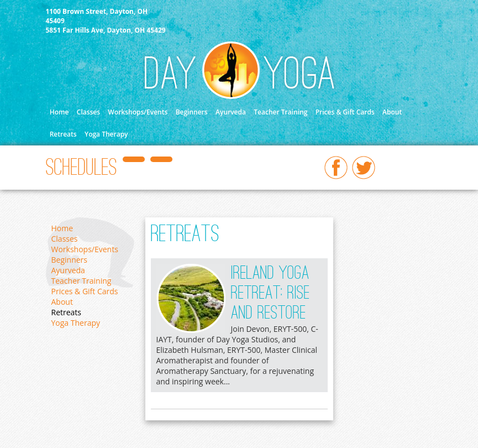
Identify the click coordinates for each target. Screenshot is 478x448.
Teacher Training (280, 112)
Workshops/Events (138, 112)
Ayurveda (231, 112)
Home (59, 112)
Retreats (63, 134)
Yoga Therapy (106, 134)
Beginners (192, 112)
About (392, 112)
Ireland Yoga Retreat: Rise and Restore (270, 294)
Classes (88, 112)
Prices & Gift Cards (345, 112)
